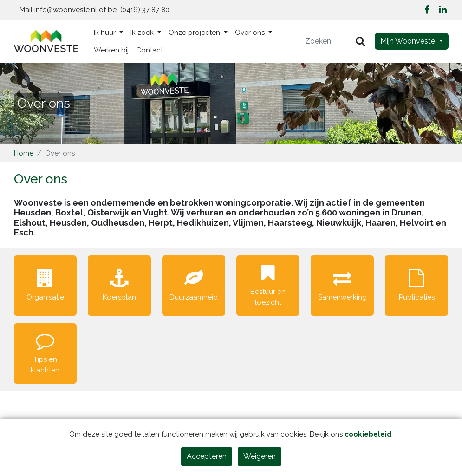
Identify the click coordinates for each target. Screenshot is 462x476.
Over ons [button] (251, 33)
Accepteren (207, 456)
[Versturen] (360, 42)
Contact (150, 50)
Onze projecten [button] (195, 33)
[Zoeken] (327, 42)
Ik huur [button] (106, 33)
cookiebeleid (368, 434)
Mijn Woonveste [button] (409, 41)
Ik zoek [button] (143, 33)
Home (24, 153)
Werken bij (111, 50)
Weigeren (260, 456)
